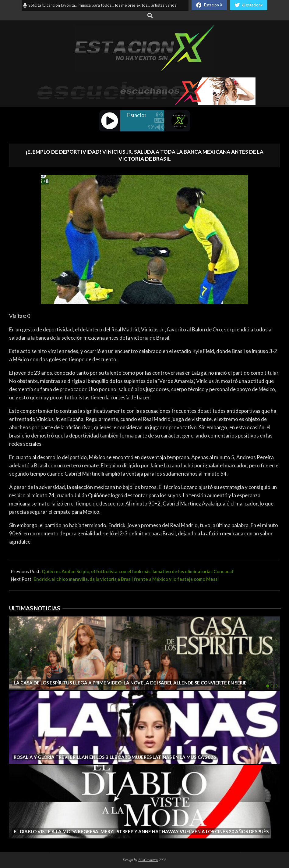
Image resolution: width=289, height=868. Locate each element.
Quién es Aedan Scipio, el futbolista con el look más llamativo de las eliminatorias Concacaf (138, 571)
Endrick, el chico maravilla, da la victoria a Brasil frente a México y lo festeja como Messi (126, 579)
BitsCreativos (148, 860)
